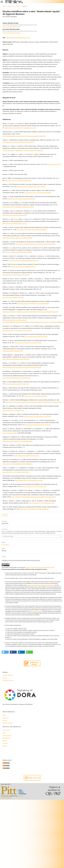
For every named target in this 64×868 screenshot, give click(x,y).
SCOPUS (5, 720)
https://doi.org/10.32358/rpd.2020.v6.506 (15, 215)
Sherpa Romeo (7, 736)
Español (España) (8, 675)
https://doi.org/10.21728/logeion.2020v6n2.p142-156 (18, 207)
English (5, 678)
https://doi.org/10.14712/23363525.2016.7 (23, 267)
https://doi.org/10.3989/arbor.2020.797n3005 (16, 359)
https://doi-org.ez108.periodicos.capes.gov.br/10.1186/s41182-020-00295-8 (34, 497)
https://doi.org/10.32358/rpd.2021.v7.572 (15, 223)
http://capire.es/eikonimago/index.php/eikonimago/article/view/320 (35, 244)
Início (4, 6)
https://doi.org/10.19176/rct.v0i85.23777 (34, 486)
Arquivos (10, 6)
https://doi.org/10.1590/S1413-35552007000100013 (18, 441)
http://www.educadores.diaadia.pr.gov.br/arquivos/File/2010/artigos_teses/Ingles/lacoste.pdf (30, 312)
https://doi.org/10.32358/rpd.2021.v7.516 (27, 456)
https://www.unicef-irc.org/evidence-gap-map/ (29, 480)
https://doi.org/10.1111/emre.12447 (13, 410)
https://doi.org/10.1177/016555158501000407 (38, 193)
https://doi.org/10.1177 (55, 164)
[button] (5, 652)
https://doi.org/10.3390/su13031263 (13, 297)
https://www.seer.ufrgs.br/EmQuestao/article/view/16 (19, 142)
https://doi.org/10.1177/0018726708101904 (41, 503)
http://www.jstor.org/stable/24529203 (36, 337)
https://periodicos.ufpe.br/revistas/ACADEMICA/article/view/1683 (22, 367)
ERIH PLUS (6, 718)
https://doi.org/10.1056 (9, 433)
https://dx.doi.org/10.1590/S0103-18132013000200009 (33, 303)
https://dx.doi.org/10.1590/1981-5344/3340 (19, 252)
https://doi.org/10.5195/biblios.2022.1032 (18, 38)
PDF (5, 515)
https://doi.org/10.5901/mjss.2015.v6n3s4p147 (16, 378)
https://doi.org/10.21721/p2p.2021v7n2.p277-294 (17, 330)
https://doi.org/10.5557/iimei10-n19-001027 (38, 425)
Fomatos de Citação (8, 536)
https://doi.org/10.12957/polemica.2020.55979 (38, 416)
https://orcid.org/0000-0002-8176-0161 (11, 27)
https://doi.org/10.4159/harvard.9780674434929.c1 (34, 509)
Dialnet (5, 746)
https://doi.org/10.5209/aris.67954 (13, 351)
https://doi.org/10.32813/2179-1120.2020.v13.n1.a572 (20, 128)
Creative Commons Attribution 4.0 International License (40, 567)
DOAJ (4, 715)
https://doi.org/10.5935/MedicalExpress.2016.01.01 (24, 260)
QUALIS (5, 741)
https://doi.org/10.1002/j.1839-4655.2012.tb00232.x (32, 230)
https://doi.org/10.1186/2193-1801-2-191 (17, 384)
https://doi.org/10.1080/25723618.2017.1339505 (31, 186)
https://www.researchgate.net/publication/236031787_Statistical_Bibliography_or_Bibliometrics (33, 402)
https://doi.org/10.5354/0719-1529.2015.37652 (28, 343)
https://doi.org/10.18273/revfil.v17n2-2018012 (16, 275)
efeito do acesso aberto (36, 611)
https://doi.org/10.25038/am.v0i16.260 (35, 396)
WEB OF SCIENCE (8, 723)
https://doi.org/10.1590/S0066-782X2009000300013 (18, 464)
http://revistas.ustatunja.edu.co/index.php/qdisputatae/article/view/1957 (24, 136)
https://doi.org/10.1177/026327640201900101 (18, 180)
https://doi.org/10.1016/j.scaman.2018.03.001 (21, 199)
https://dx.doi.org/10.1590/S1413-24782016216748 (17, 238)
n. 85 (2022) (17, 6)
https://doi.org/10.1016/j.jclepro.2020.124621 (16, 472)
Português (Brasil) (8, 680)
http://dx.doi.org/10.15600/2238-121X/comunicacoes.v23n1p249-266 (23, 150)
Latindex (5, 743)
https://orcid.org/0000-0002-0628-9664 (11, 33)
